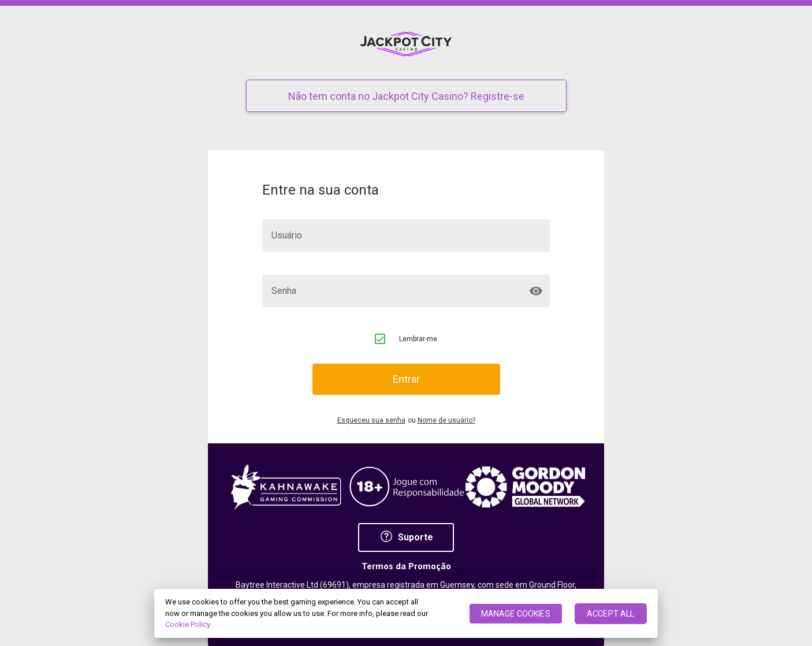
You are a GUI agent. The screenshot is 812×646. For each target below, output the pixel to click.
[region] (406, 613)
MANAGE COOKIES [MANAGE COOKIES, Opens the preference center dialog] (516, 614)
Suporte (406, 537)
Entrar (406, 379)
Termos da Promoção (406, 566)
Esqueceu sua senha (371, 421)
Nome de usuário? (446, 421)
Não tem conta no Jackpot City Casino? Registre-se (406, 96)
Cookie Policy (188, 624)
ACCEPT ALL (610, 614)
